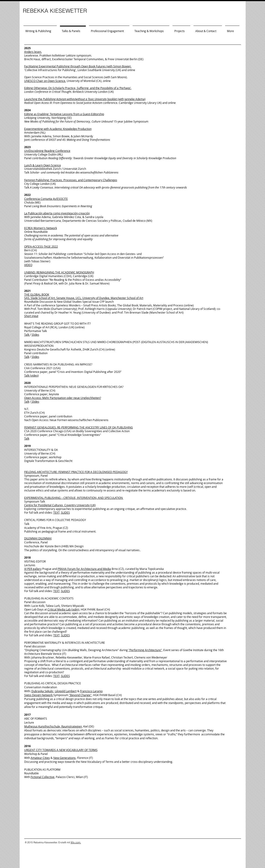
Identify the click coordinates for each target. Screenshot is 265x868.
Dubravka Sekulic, (43, 691)
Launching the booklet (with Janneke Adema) (85, 99)
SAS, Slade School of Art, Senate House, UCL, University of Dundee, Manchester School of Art (84, 298)
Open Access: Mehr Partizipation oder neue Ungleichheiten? (63, 398)
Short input (31, 316)
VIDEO (28, 265)
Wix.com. (76, 842)
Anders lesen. (33, 52)
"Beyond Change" (80, 695)
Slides (35, 335)
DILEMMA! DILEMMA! (38, 538)
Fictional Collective (43, 777)
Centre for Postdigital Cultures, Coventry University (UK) (60, 505)
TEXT (56, 591)
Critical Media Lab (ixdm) (63, 609)
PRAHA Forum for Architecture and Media (84, 569)
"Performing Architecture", (146, 650)
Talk (27, 335)
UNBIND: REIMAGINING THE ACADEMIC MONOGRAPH (59, 272)
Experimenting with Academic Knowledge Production (58, 129)
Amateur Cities (40, 758)
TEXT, (57, 512)
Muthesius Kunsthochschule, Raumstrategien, (53, 726)
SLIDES (65, 512)
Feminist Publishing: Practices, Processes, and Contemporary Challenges (71, 180)
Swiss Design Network (39, 695)
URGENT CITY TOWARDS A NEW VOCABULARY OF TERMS (61, 750)
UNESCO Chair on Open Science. (45, 81)
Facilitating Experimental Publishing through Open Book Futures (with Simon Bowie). (78, 66)
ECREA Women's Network (41, 228)
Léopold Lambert (66, 691)
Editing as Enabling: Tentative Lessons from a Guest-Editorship (64, 114)
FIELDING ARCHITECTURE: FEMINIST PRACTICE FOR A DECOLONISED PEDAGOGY (76, 472)
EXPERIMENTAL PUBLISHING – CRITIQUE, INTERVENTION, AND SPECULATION (74, 498)
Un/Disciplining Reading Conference (47, 151)
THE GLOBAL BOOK (37, 294)
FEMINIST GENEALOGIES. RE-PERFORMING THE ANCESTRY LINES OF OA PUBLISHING (79, 427)
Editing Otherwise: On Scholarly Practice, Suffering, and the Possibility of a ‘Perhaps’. (78, 88)
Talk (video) (31, 375)
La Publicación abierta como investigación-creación (57, 213)
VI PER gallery (33, 569)
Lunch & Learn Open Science (43, 165)
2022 (27, 195)
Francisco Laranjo (91, 691)
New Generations (64, 758)
